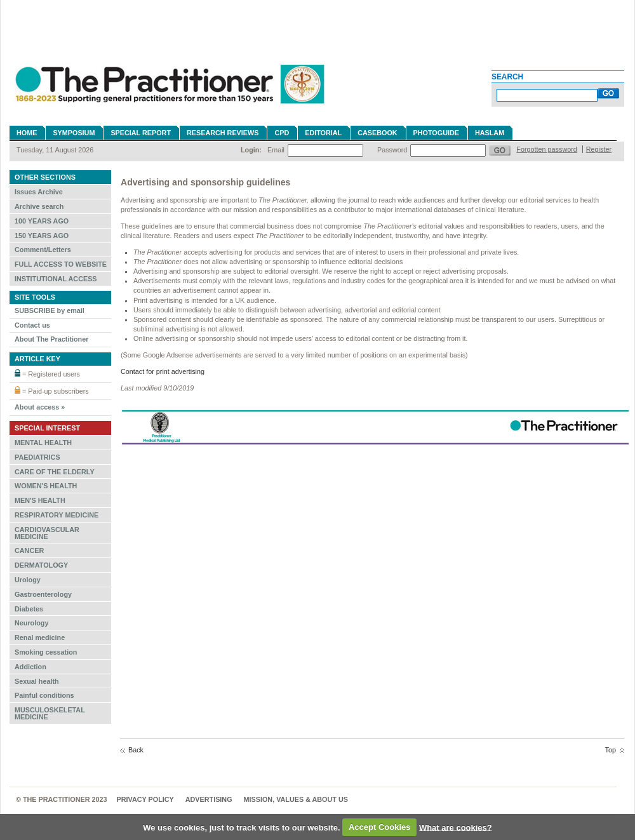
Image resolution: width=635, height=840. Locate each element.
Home (27, 133)
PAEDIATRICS (37, 457)
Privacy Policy (145, 799)
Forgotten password (546, 149)
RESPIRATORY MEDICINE (57, 515)
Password (392, 150)
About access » (40, 407)
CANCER (29, 550)
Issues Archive (39, 192)
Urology (28, 580)
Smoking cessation (46, 652)
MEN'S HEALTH (40, 500)
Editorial (323, 133)
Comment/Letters (43, 250)
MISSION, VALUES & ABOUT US (296, 799)
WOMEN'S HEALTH (46, 486)
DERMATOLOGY (41, 565)
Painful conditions (44, 695)
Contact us (32, 325)
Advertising (209, 799)
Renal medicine (40, 637)
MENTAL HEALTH (43, 443)
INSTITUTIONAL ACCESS (56, 279)
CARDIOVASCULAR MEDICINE (47, 533)
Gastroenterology (43, 594)
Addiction (30, 667)
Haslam (490, 133)
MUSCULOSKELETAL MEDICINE (50, 713)
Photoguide (436, 133)
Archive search (39, 206)
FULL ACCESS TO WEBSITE (61, 264)
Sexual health (37, 681)
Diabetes (29, 609)
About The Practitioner (51, 339)
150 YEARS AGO (42, 236)
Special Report (141, 133)
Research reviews (223, 133)
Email (276, 150)
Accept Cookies (380, 827)
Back (136, 750)
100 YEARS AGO (42, 221)
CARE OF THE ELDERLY (55, 472)
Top (611, 750)
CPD (282, 133)
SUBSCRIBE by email (50, 310)
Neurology (31, 623)
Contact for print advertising (163, 371)
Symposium (74, 133)
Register (599, 149)
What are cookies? (456, 827)
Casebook (377, 133)
